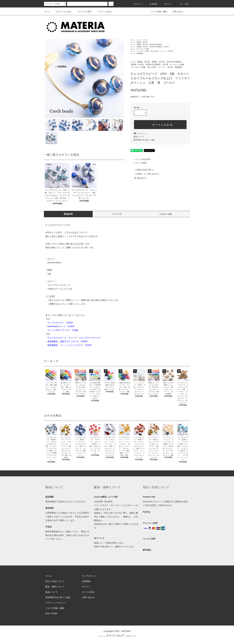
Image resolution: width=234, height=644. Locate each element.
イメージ (117, 214)
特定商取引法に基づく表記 (144, 140)
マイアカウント (89, 576)
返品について (139, 137)
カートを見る (88, 592)
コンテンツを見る (103, 12)
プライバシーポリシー (56, 603)
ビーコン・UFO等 (167, 51)
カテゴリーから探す (62, 12)
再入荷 (166, 47)
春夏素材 (140, 53)
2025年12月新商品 (156, 44)
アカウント (136, 4)
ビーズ (139, 40)
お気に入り (140, 134)
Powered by (117, 636)
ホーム (47, 12)
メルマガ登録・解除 (157, 12)
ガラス (146, 40)
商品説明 (68, 214)
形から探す (155, 51)
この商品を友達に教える (142, 170)
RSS (48, 613)
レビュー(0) (166, 214)
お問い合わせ (176, 12)
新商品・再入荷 (142, 42)
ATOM (54, 613)
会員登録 (152, 4)
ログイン (166, 4)
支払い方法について (55, 581)
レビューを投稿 (138, 163)
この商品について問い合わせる (145, 174)
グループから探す (83, 12)
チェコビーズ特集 (143, 49)
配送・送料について (55, 587)
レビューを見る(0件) (141, 159)
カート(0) (183, 4)
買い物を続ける (138, 178)
